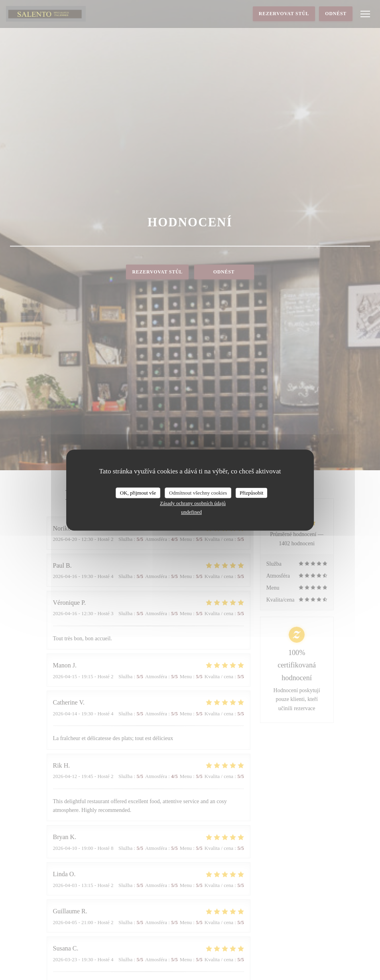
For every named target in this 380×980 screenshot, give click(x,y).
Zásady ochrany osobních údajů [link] (193, 503)
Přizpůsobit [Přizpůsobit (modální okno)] (251, 493)
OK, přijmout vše (138, 493)
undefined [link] (191, 512)
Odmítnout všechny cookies (198, 493)
